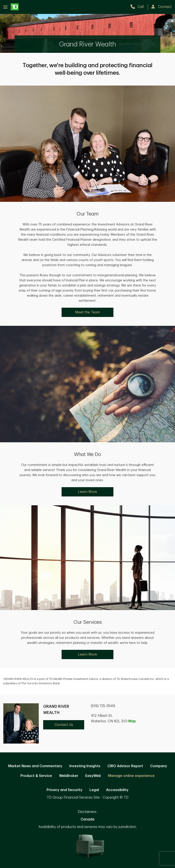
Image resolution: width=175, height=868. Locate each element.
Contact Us (64, 725)
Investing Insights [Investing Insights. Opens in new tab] (85, 766)
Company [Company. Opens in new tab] (159, 766)
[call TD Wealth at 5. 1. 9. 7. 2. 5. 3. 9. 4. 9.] (139, 7)
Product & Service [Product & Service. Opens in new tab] (36, 776)
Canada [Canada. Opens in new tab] (87, 819)
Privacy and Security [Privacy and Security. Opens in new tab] (64, 790)
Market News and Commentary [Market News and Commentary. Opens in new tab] (35, 766)
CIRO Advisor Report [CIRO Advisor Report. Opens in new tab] (125, 766)
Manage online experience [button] (131, 776)
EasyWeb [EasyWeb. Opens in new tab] (93, 776)
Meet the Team (87, 312)
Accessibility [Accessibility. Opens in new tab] (117, 790)
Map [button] (132, 721)
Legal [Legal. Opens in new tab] (94, 790)
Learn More (87, 492)
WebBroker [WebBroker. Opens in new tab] (69, 776)
